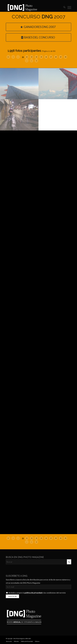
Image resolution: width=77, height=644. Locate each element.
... (18, 57)
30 (65, 57)
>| (36, 61)
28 (56, 57)
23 (32, 57)
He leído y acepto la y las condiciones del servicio (37, 593)
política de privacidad (33, 593)
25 (41, 57)
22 (27, 57)
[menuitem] (63, 7)
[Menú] (68, 7)
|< (8, 57)
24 (36, 57)
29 (61, 57)
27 (51, 57)
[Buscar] (63, 7)
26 (46, 57)
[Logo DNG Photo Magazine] (32, 7)
